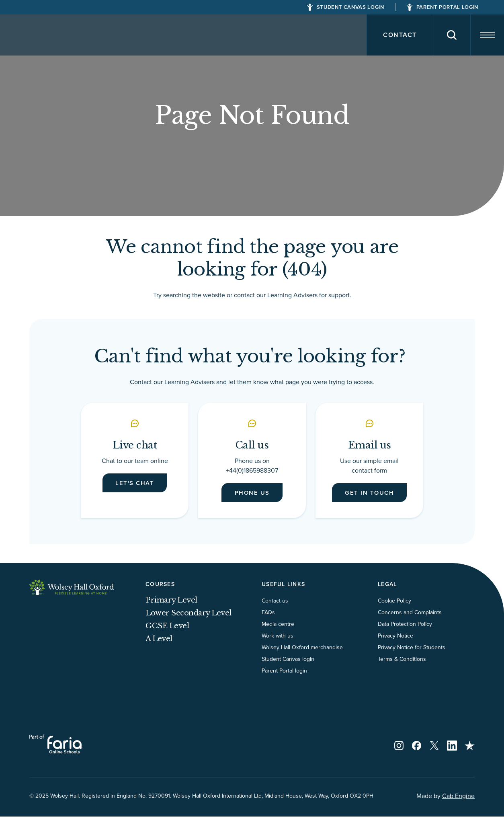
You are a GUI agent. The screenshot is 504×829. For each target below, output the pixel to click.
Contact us (275, 613)
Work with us (278, 648)
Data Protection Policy (405, 636)
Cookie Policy (394, 613)
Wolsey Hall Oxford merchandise (302, 660)
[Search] (444, 35)
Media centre (278, 636)
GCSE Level (167, 638)
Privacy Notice (395, 648)
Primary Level (171, 613)
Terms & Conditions (402, 671)
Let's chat (135, 484)
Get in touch (369, 499)
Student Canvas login (288, 671)
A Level (159, 651)
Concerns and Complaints (410, 625)
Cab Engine (458, 808)
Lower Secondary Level (188, 625)
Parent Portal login (284, 683)
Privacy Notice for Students (412, 660)
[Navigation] (484, 35)
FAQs (268, 625)
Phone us (252, 494)
